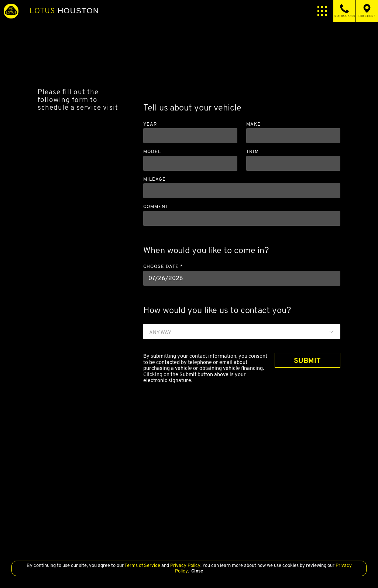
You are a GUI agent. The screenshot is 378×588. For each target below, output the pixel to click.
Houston (64, 11)
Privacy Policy (185, 565)
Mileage (154, 179)
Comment (156, 207)
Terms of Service (142, 565)
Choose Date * (163, 267)
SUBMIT (307, 360)
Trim (252, 152)
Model (152, 152)
